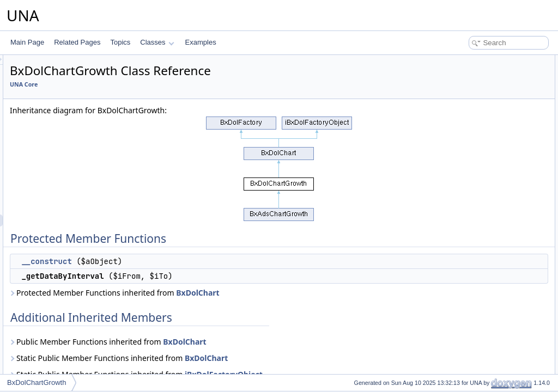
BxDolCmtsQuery (64, 292)
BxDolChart (55, 209)
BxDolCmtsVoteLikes (69, 340)
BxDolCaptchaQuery (68, 149)
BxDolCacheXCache (68, 113)
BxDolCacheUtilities (67, 101)
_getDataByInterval (475, 85)
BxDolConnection (64, 364)
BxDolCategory (61, 185)
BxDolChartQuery (64, 244)
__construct (183, 261)
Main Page (27, 42)
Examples (201, 42)
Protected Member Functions (478, 61)
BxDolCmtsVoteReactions (76, 352)
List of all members (464, 133)
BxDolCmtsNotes (63, 280)
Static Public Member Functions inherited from (255, 358)
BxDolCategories (63, 161)
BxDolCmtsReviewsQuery (76, 316)
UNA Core (160, 84)
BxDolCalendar (61, 125)
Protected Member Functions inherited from (251, 293)
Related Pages (77, 42)
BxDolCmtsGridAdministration (82, 268)
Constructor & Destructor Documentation (495, 109)
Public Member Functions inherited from (244, 342)
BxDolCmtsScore (63, 328)
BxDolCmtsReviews (67, 304)
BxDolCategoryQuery (69, 197)
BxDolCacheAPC (63, 65)
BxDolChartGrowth (66, 220)
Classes (157, 42)
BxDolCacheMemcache (73, 89)
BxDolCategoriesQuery (72, 173)
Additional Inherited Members (479, 97)
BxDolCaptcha (60, 137)
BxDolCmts (55, 256)
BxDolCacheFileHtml (69, 77)
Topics (120, 42)
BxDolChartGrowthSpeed (75, 232)
